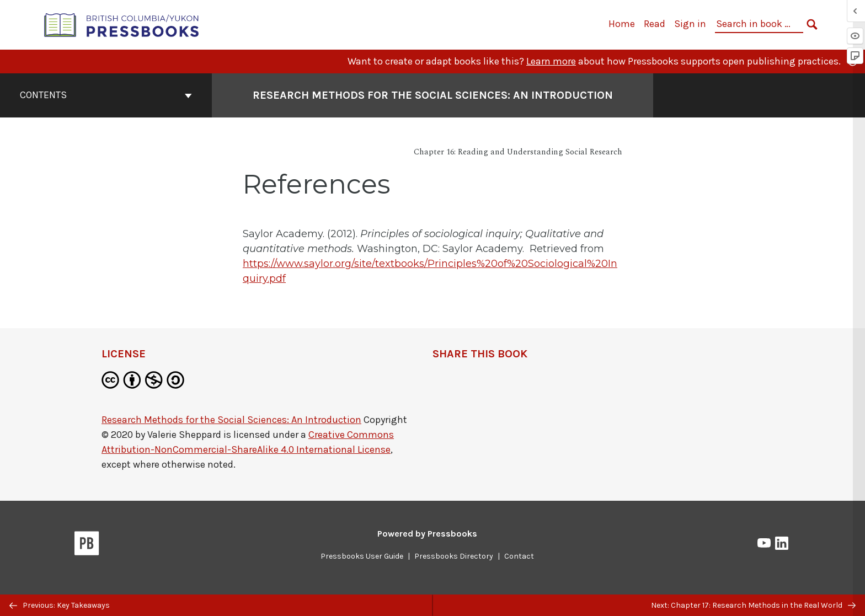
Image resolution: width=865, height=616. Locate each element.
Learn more (551, 61)
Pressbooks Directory (454, 556)
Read (655, 24)
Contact (519, 556)
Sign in (690, 24)
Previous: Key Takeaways (60, 605)
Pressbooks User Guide (362, 556)
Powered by (427, 534)
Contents (106, 95)
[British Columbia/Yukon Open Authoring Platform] (122, 24)
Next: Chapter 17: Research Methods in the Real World (753, 605)
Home (622, 24)
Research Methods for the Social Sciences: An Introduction (231, 420)
